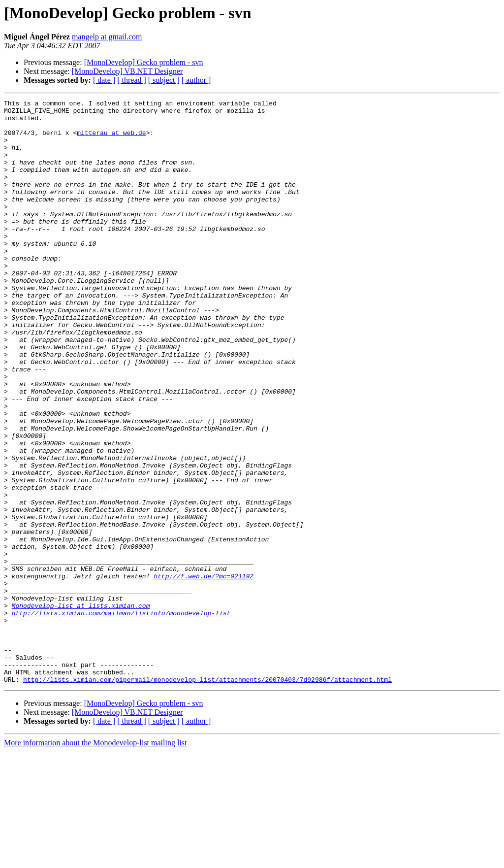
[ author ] (196, 80)
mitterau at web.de (111, 140)
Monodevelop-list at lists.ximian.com (81, 707)
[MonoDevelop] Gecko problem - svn (144, 62)
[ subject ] (164, 80)
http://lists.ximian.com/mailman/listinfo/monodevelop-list (121, 716)
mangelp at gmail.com (107, 37)
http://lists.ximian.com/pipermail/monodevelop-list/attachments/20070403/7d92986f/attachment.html (207, 796)
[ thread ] (132, 80)
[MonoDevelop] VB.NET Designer (127, 71)
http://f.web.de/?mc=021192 (204, 672)
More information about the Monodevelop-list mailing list (95, 859)
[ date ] (104, 80)
